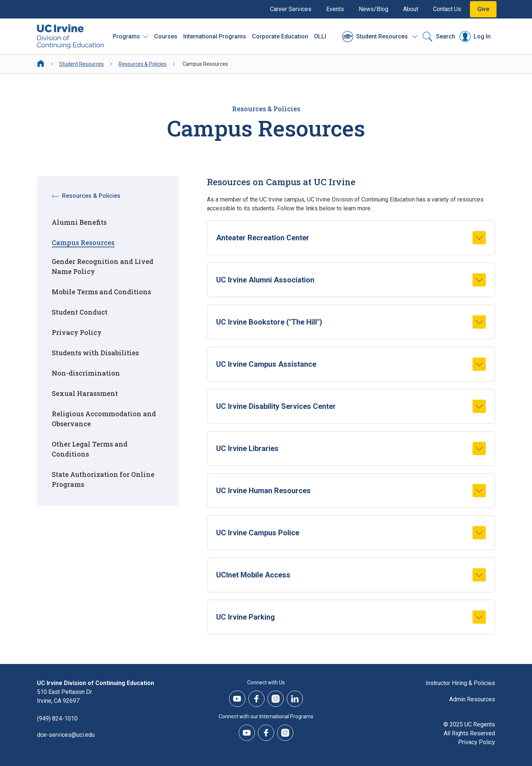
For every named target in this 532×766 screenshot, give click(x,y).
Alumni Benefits (79, 222)
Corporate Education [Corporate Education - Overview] (280, 36)
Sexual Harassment (85, 393)
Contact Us (447, 9)
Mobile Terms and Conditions (101, 292)
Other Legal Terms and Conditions (90, 449)
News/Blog (374, 9)
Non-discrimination (86, 373)
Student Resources (81, 64)
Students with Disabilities (95, 353)
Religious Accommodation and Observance (104, 419)
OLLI (320, 36)
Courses (166, 36)
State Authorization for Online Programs (103, 479)
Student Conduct (80, 312)
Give (483, 9)
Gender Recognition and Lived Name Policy (103, 266)
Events (335, 9)
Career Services (291, 9)
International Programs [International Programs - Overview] (215, 36)
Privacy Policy (77, 332)
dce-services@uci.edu (66, 735)
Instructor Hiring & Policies (460, 683)
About (411, 9)
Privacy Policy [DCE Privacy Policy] (477, 742)
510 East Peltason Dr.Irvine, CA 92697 (65, 696)
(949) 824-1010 (57, 718)
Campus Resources (83, 243)
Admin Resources (472, 699)
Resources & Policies (143, 64)
